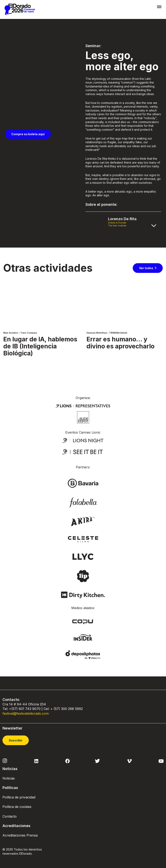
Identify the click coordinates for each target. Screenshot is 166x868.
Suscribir (16, 740)
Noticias (9, 778)
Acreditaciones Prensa (20, 835)
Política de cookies (17, 807)
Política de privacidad (19, 797)
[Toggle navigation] (159, 7)
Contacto (10, 816)
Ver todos (146, 268)
